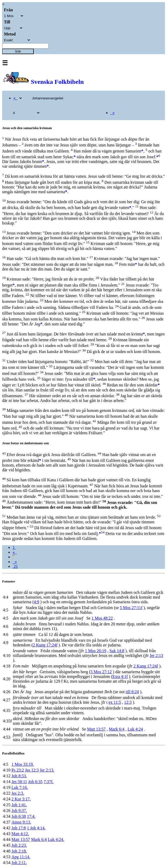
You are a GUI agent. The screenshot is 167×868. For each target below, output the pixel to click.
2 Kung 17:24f (45, 645)
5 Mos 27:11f (131, 608)
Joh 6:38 (19, 816)
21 (15, 566)
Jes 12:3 (32, 770)
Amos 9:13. (21, 822)
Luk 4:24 (135, 729)
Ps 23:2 (18, 770)
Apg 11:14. (21, 857)
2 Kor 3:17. (21, 799)
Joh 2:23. (19, 845)
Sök (18, 51)
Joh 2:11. (19, 863)
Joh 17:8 (19, 828)
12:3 (128, 702)
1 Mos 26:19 (95, 651)
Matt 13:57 (96, 729)
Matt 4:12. (20, 834)
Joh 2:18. (19, 851)
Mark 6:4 (117, 729)
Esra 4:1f (120, 676)
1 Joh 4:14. (36, 828)
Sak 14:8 (117, 651)
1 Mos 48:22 (102, 618)
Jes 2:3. (18, 793)
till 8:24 (132, 692)
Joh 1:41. (19, 805)
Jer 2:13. (47, 770)
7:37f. (49, 782)
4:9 (36, 602)
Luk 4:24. (56, 839)
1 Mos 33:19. (23, 764)
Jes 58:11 (19, 782)
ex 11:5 (115, 702)
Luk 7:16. (19, 787)
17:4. (31, 816)
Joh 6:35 (35, 782)
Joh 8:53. (19, 776)
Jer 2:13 (156, 655)
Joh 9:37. (19, 811)
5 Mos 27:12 (101, 672)
